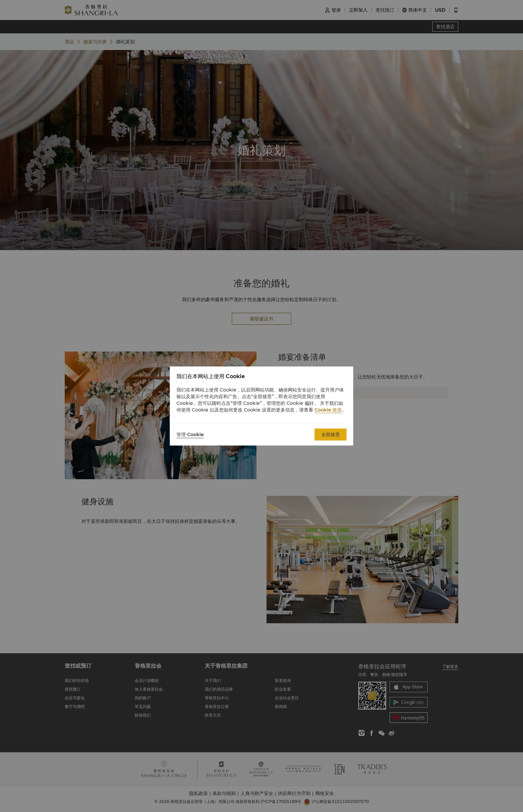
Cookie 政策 (328, 410)
